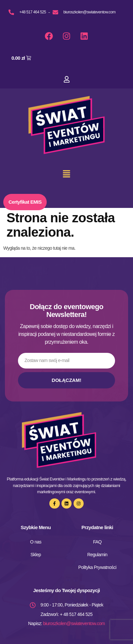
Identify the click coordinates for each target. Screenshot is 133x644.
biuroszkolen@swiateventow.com (74, 623)
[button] (66, 175)
